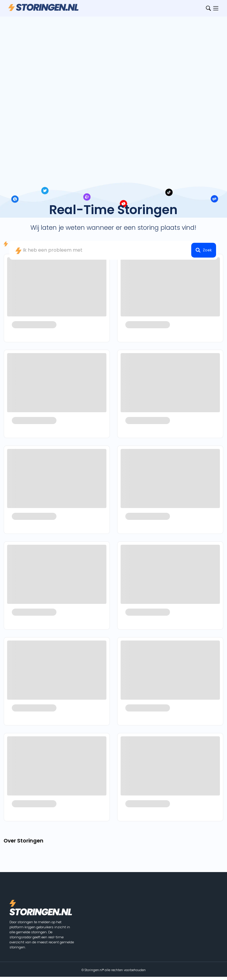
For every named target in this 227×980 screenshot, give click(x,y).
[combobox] (113, 250)
